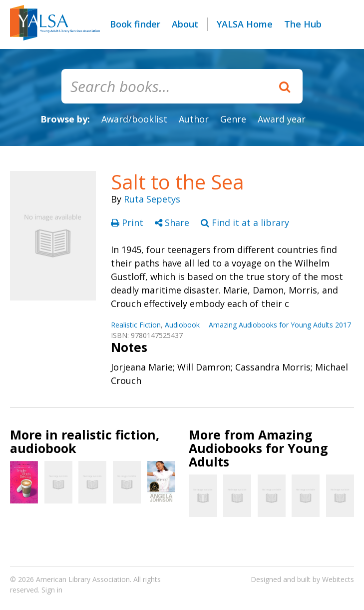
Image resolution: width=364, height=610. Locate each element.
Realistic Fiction (136, 325)
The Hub (303, 24)
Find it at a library (245, 222)
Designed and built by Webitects (302, 579)
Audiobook (182, 325)
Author (194, 119)
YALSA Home (245, 24)
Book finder (135, 24)
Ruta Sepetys (152, 199)
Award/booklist (134, 119)
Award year (282, 119)
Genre (233, 119)
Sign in (52, 590)
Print (128, 222)
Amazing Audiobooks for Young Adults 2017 (280, 325)
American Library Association (83, 579)
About (185, 24)
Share (173, 222)
